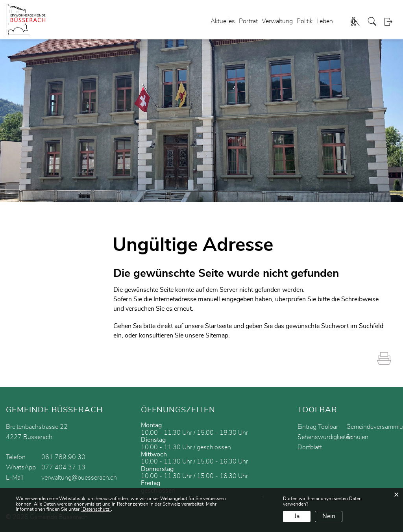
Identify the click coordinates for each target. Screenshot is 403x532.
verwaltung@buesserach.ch (79, 478)
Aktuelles (223, 21)
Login (391, 21)
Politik (305, 21)
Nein (329, 516)
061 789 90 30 (63, 457)
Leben (325, 21)
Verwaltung (277, 21)
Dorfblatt (310, 447)
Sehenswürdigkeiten (325, 437)
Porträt (248, 21)
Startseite (218, 326)
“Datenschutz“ (96, 509)
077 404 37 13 (63, 467)
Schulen (357, 437)
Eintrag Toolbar (318, 427)
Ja (297, 516)
